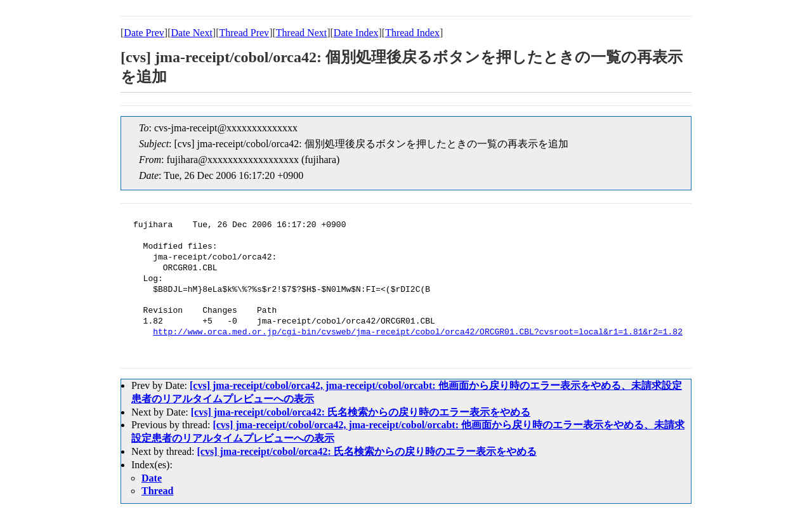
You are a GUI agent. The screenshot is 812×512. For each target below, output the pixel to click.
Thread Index (412, 33)
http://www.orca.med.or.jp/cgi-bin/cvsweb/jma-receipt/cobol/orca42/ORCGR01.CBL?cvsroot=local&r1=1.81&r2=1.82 (418, 332)
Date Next (192, 33)
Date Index (356, 33)
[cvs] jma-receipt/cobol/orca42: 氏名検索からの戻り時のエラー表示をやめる (361, 412)
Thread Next (301, 33)
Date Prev (144, 33)
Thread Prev (244, 33)
